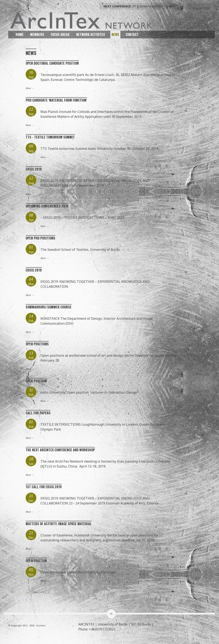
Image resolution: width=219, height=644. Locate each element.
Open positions (37, 344)
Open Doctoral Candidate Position (52, 63)
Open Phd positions (40, 238)
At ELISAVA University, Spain (139, 6)
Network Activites (91, 34)
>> (49, 592)
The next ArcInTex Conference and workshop (60, 450)
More (28, 88)
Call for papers (38, 413)
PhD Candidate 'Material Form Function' (56, 100)
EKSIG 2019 (34, 169)
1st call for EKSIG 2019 (44, 487)
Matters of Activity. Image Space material (59, 524)
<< (28, 592)
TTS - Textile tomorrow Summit (50, 137)
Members (37, 34)
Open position (36, 381)
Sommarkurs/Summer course (49, 307)
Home (20, 34)
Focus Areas (60, 34)
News (115, 34)
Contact (132, 34)
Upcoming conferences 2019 (47, 206)
